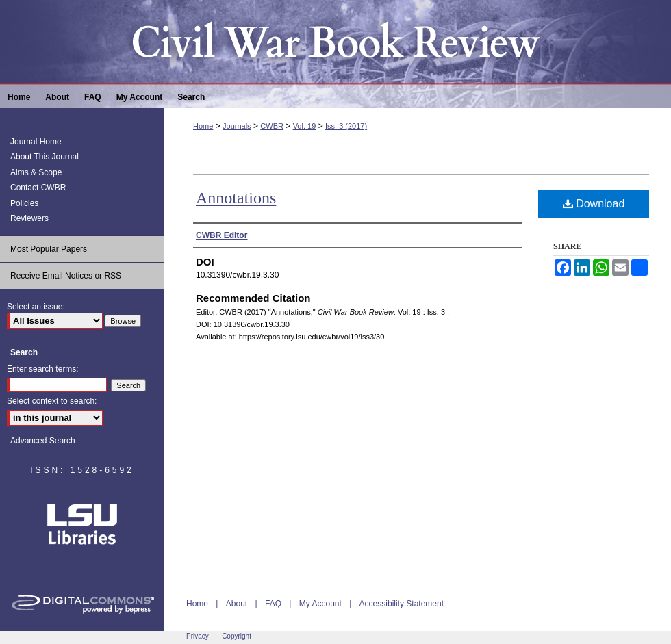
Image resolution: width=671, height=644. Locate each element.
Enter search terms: (43, 369)
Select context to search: (52, 401)
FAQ (273, 604)
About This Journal (45, 157)
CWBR (272, 126)
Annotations (236, 198)
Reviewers (29, 218)
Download (594, 204)
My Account (320, 604)
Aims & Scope (36, 172)
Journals (237, 126)
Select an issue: (36, 307)
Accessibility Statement (402, 604)
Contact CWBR (38, 188)
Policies (24, 203)
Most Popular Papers (49, 249)
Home (203, 126)
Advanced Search (43, 441)
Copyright (237, 636)
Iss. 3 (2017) (346, 126)
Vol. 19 (305, 126)
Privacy (198, 636)
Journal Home (36, 142)
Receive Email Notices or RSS (66, 276)
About (237, 604)
